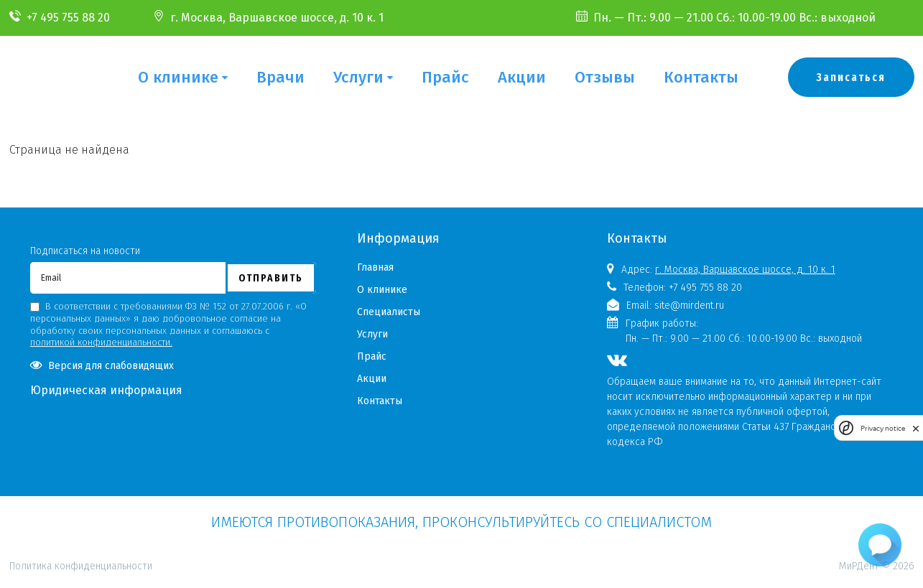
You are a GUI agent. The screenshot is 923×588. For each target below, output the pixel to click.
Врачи (280, 77)
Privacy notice (883, 428)
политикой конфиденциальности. (101, 342)
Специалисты (389, 312)
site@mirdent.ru (689, 305)
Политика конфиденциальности (81, 504)
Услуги (358, 77)
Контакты (701, 77)
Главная (375, 267)
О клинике (178, 77)
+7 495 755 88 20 (68, 18)
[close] (916, 428)
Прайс (445, 77)
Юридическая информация (106, 390)
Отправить (271, 278)
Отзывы (605, 77)
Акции (522, 77)
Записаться (851, 77)
